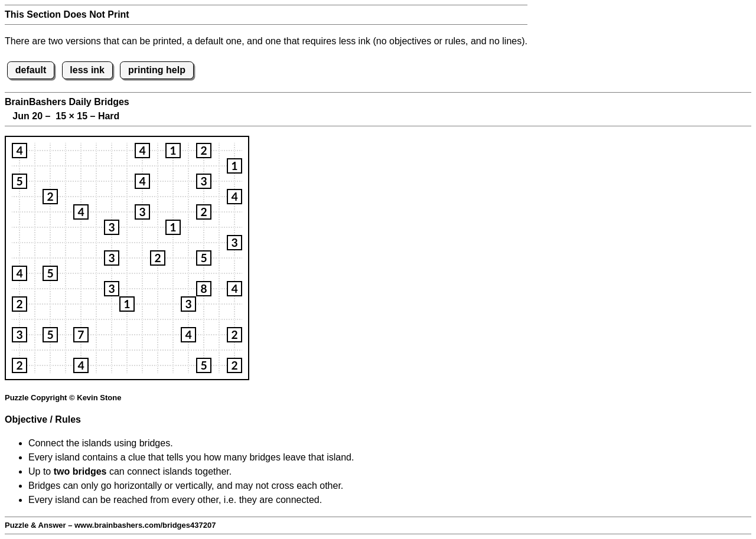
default (31, 70)
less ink (87, 70)
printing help (157, 70)
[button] (19, 151)
